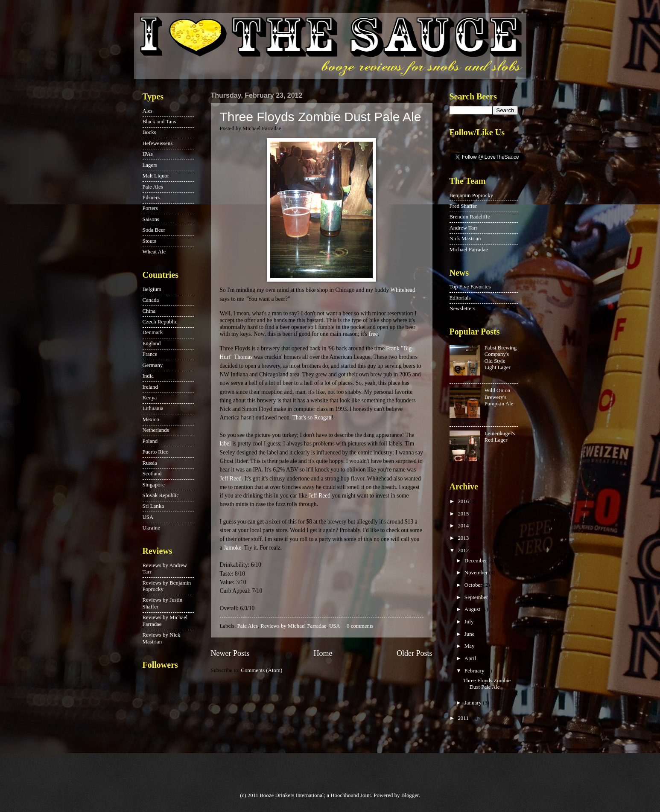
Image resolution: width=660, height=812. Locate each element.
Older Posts (415, 653)
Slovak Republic (161, 495)
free (373, 334)
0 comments (360, 626)
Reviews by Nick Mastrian (162, 638)
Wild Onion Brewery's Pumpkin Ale (499, 397)
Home (323, 653)
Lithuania (153, 408)
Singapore (154, 485)
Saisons (151, 219)
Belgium (152, 289)
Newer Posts (230, 653)
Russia (150, 463)
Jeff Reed (231, 479)
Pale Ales (248, 626)
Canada (151, 300)
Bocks (149, 132)
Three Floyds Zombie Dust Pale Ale (321, 117)
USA (334, 626)
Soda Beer (154, 230)
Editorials (460, 298)
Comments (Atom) (261, 670)
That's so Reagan (312, 418)
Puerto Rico (156, 452)
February (475, 671)
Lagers (150, 165)
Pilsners (151, 198)
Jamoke (232, 548)
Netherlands (156, 430)
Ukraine (151, 528)
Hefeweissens (158, 143)
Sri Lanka (153, 506)
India (148, 376)
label (225, 444)
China (149, 311)
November (477, 573)
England (152, 343)
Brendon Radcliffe (470, 217)
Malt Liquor (156, 176)
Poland (150, 441)
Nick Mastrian (465, 239)
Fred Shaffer (463, 206)
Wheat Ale (154, 252)
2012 (464, 550)
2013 (464, 538)
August (473, 609)
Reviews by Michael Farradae (293, 626)
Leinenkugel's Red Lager (500, 437)
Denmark (153, 332)
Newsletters (463, 309)
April (471, 658)
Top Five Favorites (470, 287)
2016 (464, 501)
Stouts (149, 241)
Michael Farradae (469, 250)
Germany (153, 365)
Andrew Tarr (464, 228)
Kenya (150, 398)
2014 (464, 526)
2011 (464, 718)
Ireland (150, 387)
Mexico (151, 419)
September (477, 597)
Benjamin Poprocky (472, 195)
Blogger (410, 795)
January (474, 703)
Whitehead (403, 290)
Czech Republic (160, 322)
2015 (464, 514)
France (150, 354)
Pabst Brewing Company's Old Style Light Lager (501, 358)
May (470, 646)
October (474, 585)
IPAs (148, 154)
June (470, 634)
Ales (148, 111)
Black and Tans (159, 122)
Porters (150, 208)
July (470, 622)
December (476, 561)
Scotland (152, 474)
